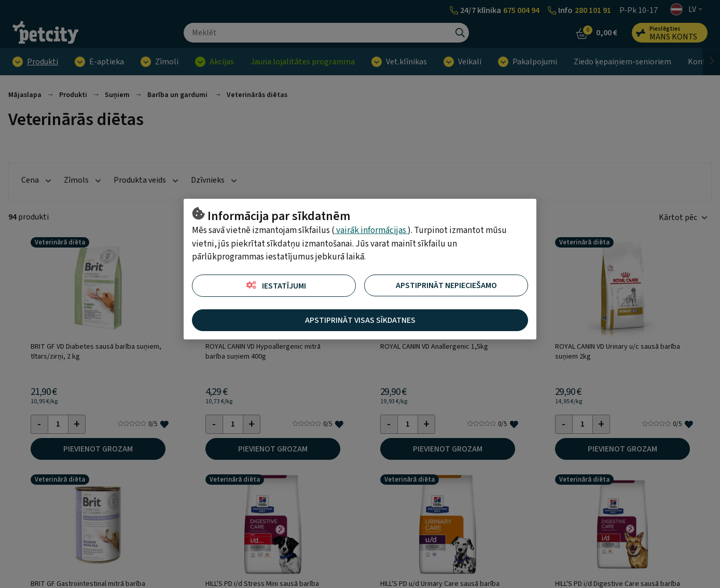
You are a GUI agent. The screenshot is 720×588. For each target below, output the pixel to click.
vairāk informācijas (371, 230)
